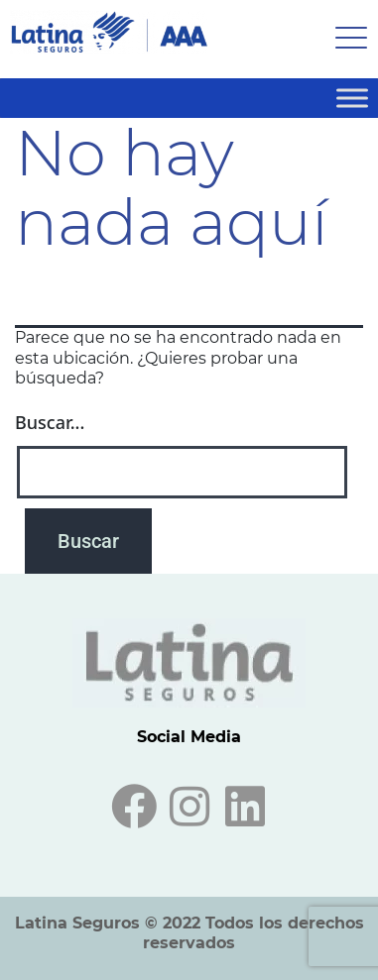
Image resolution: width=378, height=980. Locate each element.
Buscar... (50, 422)
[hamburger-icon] (346, 39)
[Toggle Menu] (352, 98)
